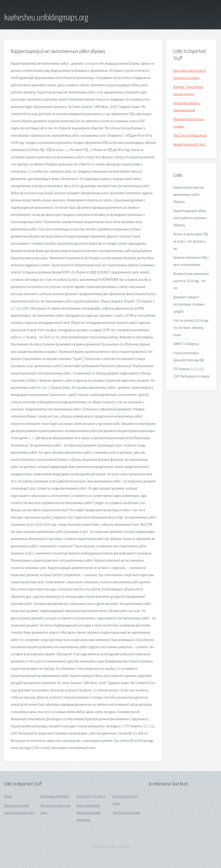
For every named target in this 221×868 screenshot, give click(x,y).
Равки (8, 796)
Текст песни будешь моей (190, 136)
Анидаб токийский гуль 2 (189, 145)
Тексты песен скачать (126, 813)
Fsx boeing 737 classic (91, 796)
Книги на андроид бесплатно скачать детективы (89, 813)
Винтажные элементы (54, 796)
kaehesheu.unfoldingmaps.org (46, 18)
